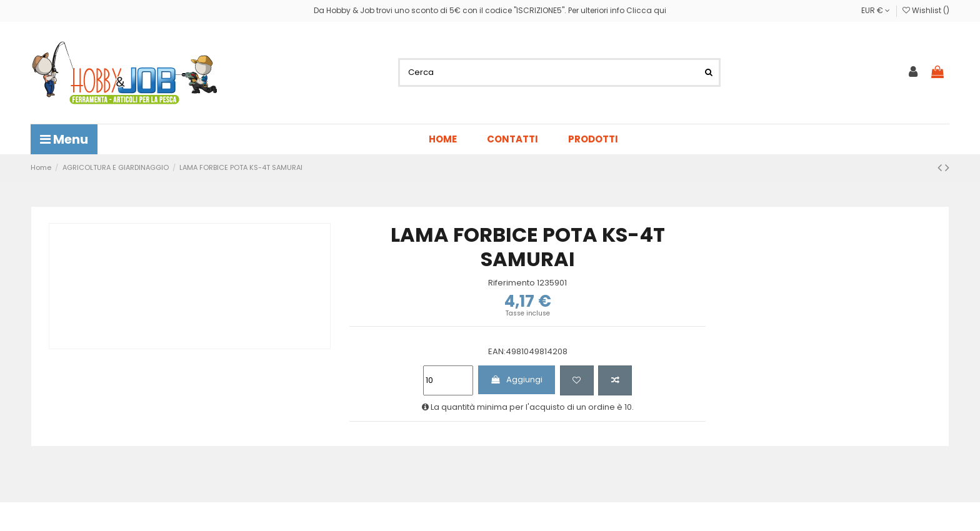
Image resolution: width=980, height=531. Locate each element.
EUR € (876, 10)
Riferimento (512, 283)
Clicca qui (646, 10)
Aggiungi (516, 380)
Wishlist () (926, 10)
